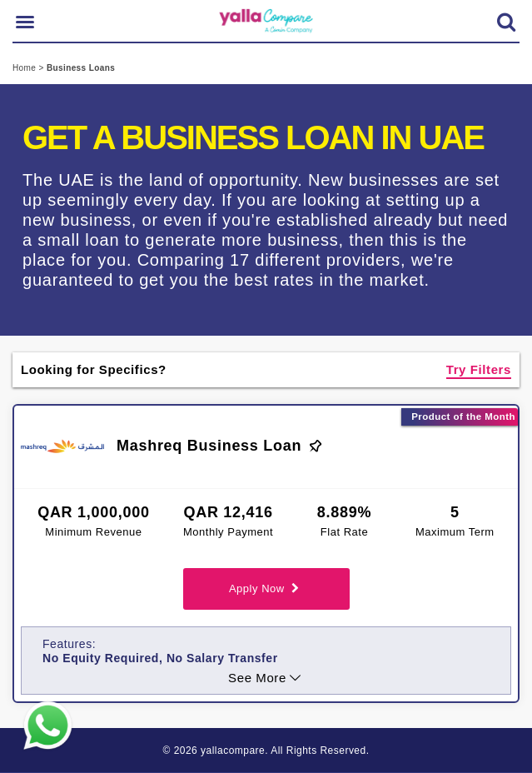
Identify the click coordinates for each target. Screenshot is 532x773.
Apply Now (266, 588)
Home (25, 68)
